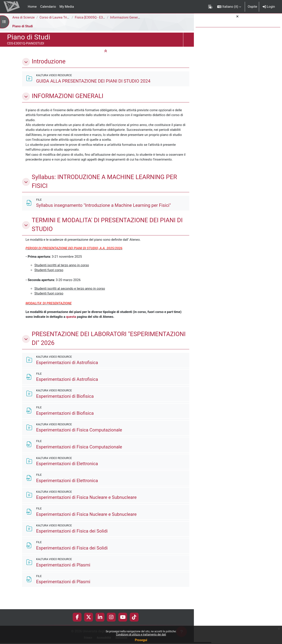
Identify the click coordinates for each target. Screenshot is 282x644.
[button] (229, 7)
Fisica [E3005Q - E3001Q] (94, 17)
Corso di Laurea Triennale (59, 17)
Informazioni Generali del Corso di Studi (139, 17)
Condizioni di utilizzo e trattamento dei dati (141, 635)
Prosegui (141, 640)
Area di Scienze (24, 17)
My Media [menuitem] (67, 7)
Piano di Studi (23, 26)
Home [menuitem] (32, 7)
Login (269, 7)
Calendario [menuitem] (48, 7)
